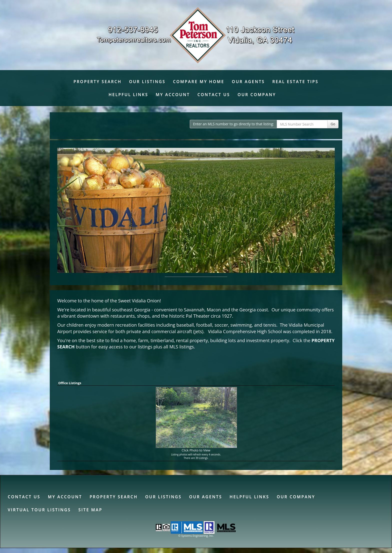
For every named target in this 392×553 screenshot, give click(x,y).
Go (333, 124)
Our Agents (248, 82)
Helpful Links (128, 95)
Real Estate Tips (295, 82)
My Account (173, 95)
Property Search (97, 82)
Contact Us (214, 95)
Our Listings (147, 82)
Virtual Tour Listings (39, 510)
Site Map (90, 510)
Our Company (257, 95)
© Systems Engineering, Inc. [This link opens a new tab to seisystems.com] (196, 536)
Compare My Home (199, 82)
